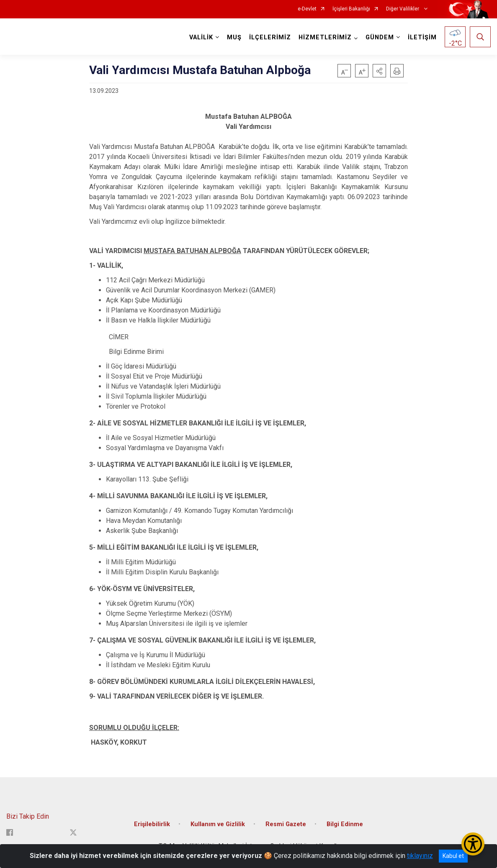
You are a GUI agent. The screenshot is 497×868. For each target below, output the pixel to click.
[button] (379, 71)
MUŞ (234, 37)
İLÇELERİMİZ (270, 37)
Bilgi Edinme (345, 824)
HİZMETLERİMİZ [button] (325, 37)
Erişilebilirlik (152, 824)
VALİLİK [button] (201, 37)
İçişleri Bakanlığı (351, 9)
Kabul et (453, 856)
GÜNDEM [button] (380, 37)
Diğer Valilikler (403, 9)
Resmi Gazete (286, 824)
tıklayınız (420, 856)
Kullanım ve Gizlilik (218, 824)
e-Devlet (307, 9)
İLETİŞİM (422, 37)
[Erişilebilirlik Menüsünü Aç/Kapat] (473, 844)
